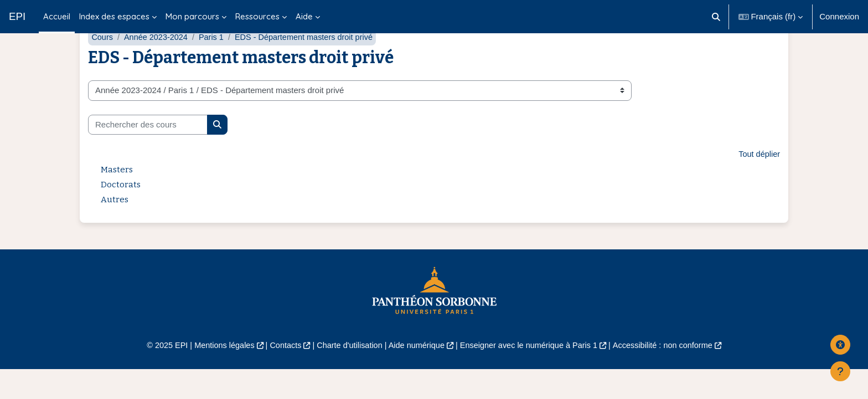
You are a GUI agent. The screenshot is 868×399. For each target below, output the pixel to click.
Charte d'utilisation (346, 374)
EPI (17, 16)
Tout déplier (758, 183)
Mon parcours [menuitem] (192, 16)
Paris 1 (215, 65)
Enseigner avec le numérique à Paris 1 (533, 374)
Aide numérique (415, 374)
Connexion (839, 16)
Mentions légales (216, 374)
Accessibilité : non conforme (672, 374)
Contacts (280, 374)
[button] (716, 17)
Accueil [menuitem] (57, 16)
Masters (117, 198)
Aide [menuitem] (304, 16)
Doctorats (121, 213)
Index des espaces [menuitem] (114, 16)
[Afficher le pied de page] (840, 371)
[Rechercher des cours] (148, 153)
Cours (102, 65)
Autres (115, 228)
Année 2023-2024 (158, 65)
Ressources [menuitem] (257, 16)
